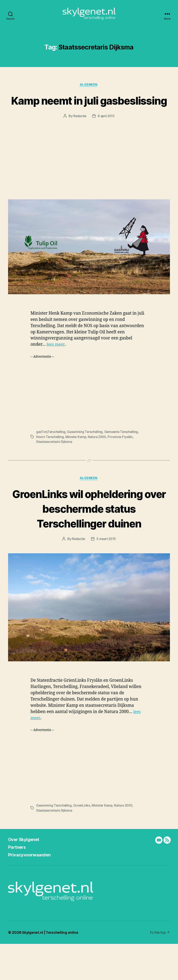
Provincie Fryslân (122, 458)
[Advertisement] (89, 180)
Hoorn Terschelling (50, 458)
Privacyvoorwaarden (31, 891)
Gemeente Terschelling (122, 453)
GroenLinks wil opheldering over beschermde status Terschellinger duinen (89, 537)
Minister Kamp (76, 458)
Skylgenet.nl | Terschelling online (51, 969)
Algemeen (89, 91)
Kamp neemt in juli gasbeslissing (89, 114)
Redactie (80, 137)
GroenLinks (82, 842)
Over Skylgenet (26, 875)
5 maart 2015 (106, 575)
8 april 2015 (106, 137)
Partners (18, 883)
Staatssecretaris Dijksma (54, 463)
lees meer (56, 366)
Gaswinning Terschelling (85, 453)
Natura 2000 (98, 458)
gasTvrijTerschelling (51, 453)
